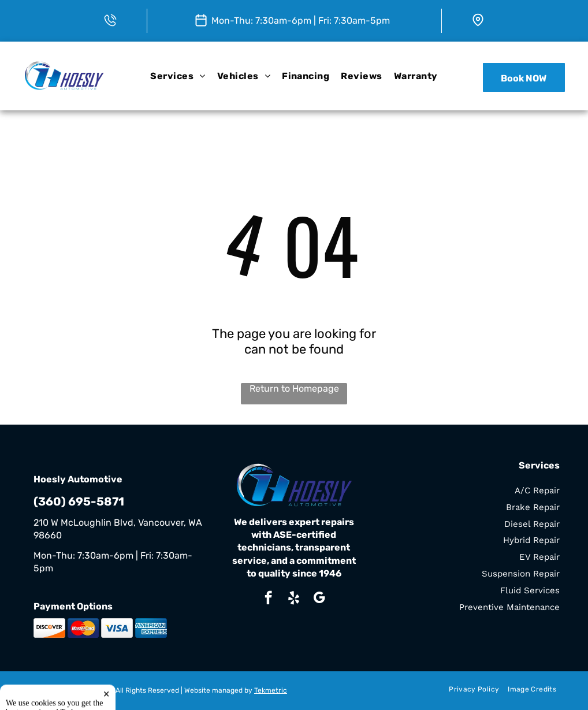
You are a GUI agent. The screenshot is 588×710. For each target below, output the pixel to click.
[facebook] (268, 599)
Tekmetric (271, 690)
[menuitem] (178, 76)
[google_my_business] (319, 599)
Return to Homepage (294, 389)
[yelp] (294, 599)
